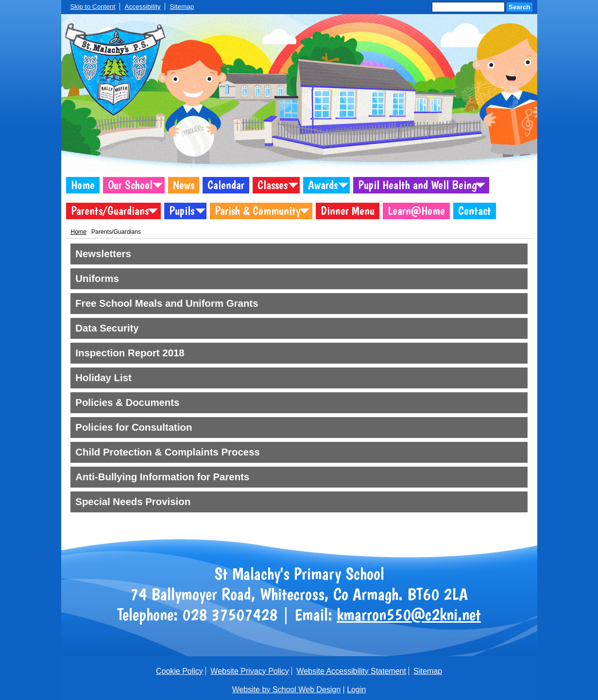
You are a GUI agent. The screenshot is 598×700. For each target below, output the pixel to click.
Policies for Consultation (134, 427)
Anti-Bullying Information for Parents (162, 477)
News (184, 185)
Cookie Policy (179, 671)
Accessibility (142, 7)
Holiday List (103, 378)
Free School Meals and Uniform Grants (167, 303)
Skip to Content (93, 7)
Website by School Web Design (287, 690)
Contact (475, 211)
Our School (130, 185)
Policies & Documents (127, 402)
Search (519, 7)
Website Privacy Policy (250, 671)
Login (356, 690)
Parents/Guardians (110, 211)
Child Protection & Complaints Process (168, 452)
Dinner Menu (348, 211)
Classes (273, 185)
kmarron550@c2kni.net (409, 614)
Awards (323, 185)
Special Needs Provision (133, 502)
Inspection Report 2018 (130, 353)
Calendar (226, 185)
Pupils (182, 211)
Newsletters (103, 254)
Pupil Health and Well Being (418, 185)
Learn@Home (416, 211)
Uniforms (97, 279)
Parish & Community (257, 211)
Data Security (107, 328)
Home (83, 185)
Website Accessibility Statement (351, 671)
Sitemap (182, 7)
